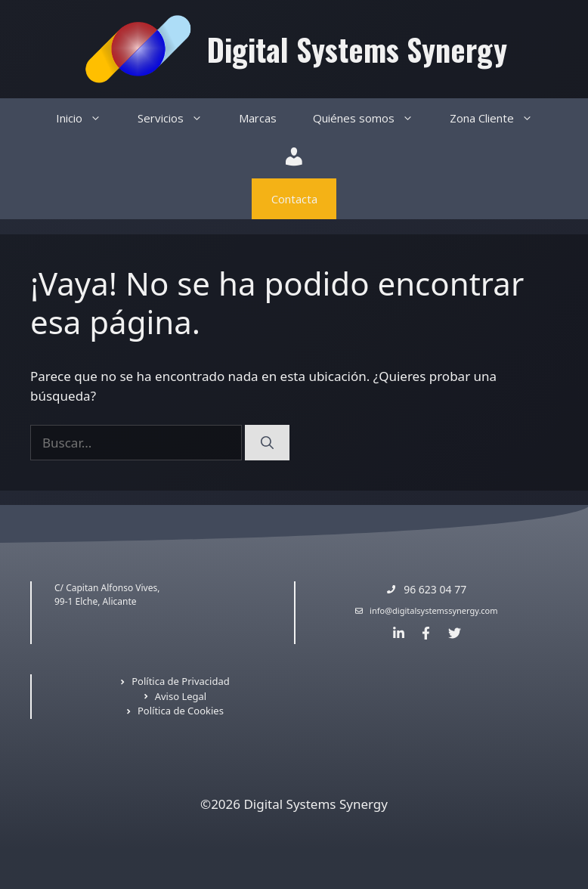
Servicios (179, 118)
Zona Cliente (500, 118)
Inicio (88, 118)
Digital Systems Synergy (357, 49)
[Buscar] (267, 443)
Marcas (258, 118)
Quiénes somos (372, 118)
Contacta (294, 199)
